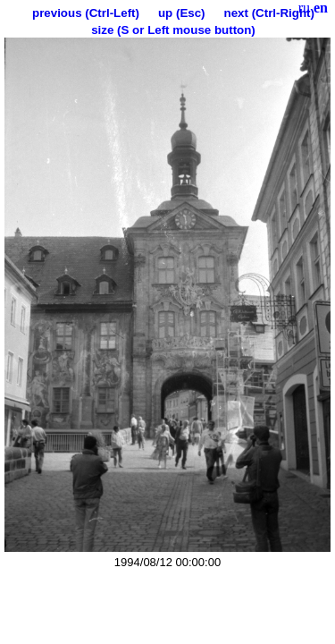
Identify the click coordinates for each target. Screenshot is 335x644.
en (321, 8)
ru (304, 8)
